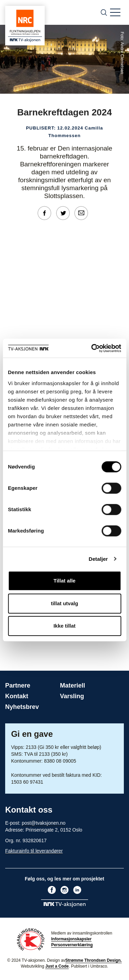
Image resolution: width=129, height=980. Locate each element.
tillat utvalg (64, 603)
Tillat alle (65, 581)
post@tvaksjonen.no (44, 823)
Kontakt (17, 696)
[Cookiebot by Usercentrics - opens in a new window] (92, 348)
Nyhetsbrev (22, 707)
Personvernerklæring (72, 945)
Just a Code (57, 966)
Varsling (72, 696)
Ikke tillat (64, 626)
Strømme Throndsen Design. (94, 960)
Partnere (18, 685)
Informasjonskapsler (71, 939)
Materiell (72, 685)
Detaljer (98, 559)
